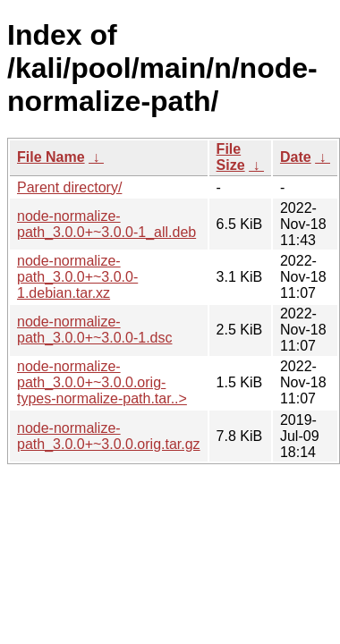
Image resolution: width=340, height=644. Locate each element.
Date (296, 157)
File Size (231, 157)
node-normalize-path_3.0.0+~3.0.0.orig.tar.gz (109, 436)
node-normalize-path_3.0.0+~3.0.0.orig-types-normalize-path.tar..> (102, 382)
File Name (51, 157)
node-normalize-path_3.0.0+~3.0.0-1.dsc (94, 330)
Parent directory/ (69, 187)
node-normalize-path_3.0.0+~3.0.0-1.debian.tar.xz (77, 277)
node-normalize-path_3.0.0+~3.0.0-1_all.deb (106, 224)
